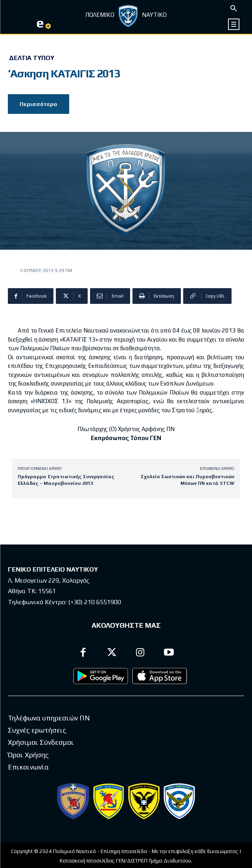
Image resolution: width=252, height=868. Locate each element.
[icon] (234, 24)
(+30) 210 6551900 (95, 602)
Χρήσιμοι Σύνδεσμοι (41, 742)
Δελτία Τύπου (32, 58)
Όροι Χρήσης (28, 755)
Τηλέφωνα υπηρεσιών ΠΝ (49, 718)
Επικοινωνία (28, 767)
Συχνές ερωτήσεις (37, 730)
